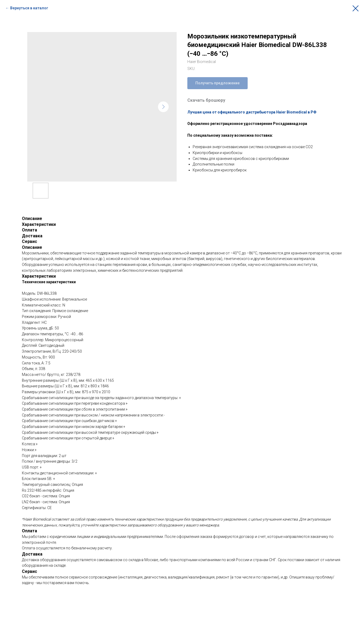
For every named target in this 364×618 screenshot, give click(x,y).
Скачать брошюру (206, 100)
